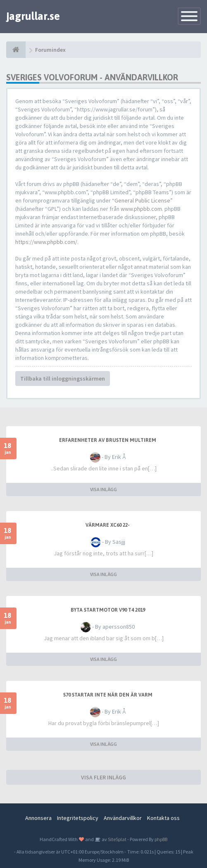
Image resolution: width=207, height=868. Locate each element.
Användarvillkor (123, 818)
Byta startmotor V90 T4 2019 (108, 610)
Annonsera (38, 818)
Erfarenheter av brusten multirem (108, 440)
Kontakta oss (163, 818)
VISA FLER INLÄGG (103, 777)
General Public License (142, 200)
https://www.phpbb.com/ (46, 242)
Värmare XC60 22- (108, 525)
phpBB (161, 839)
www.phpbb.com (141, 209)
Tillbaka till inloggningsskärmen (63, 379)
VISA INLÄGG (103, 489)
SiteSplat (117, 839)
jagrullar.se (33, 16)
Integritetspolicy (78, 818)
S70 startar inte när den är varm (108, 695)
